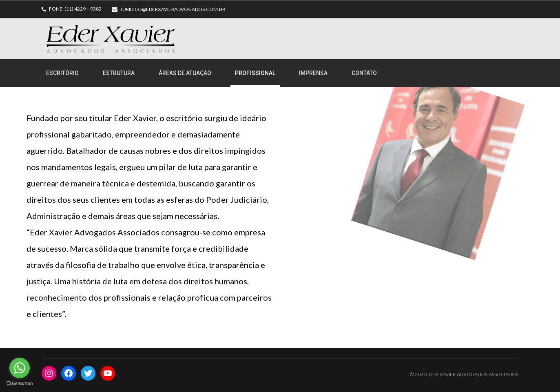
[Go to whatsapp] (20, 368)
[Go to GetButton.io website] (20, 384)
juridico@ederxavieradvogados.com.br (173, 9)
